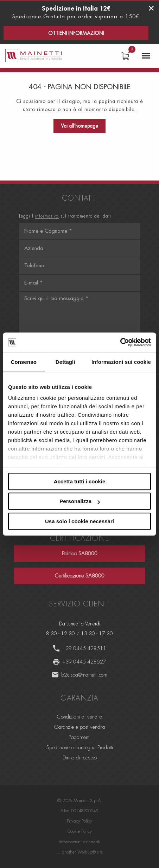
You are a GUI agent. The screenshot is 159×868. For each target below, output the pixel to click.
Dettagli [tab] (65, 362)
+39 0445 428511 (84, 648)
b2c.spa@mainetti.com (84, 675)
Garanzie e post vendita (80, 727)
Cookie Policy (80, 831)
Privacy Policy (79, 821)
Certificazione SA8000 (80, 576)
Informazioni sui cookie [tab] (121, 362)
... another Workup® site (79, 852)
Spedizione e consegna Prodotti (80, 748)
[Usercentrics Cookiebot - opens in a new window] (120, 342)
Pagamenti (79, 737)
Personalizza (80, 501)
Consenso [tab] (24, 362)
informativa (47, 216)
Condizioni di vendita (80, 717)
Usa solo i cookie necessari (79, 521)
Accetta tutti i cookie (80, 481)
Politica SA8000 (80, 554)
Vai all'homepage (79, 126)
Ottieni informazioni (76, 33)
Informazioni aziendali (79, 842)
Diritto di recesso (80, 758)
